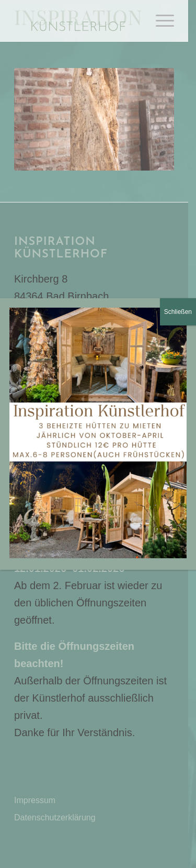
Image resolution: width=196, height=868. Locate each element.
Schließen (178, 312)
